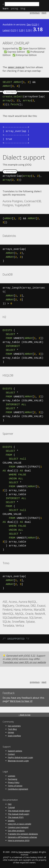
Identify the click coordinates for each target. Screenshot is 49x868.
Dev (29, 24)
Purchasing (13, 779)
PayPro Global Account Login (20, 757)
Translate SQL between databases (23, 834)
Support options (15, 751)
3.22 (34, 24)
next (44, 13)
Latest (6, 30)
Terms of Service (15, 786)
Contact (11, 754)
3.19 (28, 30)
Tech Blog (12, 729)
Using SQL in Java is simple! (19, 824)
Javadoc (11, 820)
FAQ (10, 804)
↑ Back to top (24, 715)
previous (35, 13)
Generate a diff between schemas (22, 837)
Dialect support (24, 157)
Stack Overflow (14, 736)
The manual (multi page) (18, 814)
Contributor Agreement (18, 789)
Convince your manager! (18, 827)
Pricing (14, 8)
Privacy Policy (14, 782)
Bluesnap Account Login (18, 761)
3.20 (21, 30)
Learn (5, 8)
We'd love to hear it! (21, 701)
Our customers (14, 726)
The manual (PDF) (16, 817)
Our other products (16, 830)
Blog (23, 8)
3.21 (13, 30)
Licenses (11, 776)
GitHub (11, 732)
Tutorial (11, 807)
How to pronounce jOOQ (19, 840)
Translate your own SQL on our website (24, 662)
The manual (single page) (19, 810)
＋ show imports (10, 92)
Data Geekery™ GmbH (28, 852)
